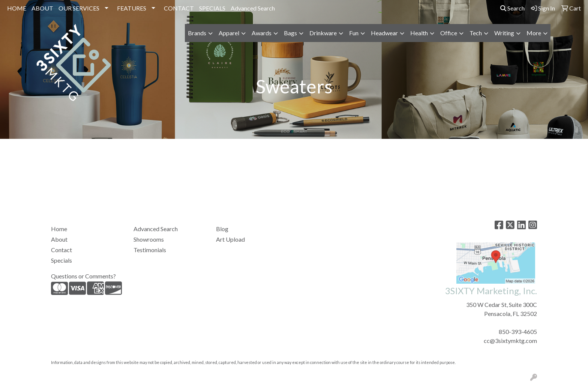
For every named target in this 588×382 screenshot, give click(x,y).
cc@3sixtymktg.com (510, 341)
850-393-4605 (518, 332)
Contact (61, 250)
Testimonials (150, 250)
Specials (61, 260)
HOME (17, 8)
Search (512, 8)
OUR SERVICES (79, 8)
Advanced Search (253, 8)
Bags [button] (290, 33)
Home (59, 229)
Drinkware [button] (323, 33)
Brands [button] (197, 33)
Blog (222, 229)
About (59, 239)
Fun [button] (354, 33)
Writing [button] (504, 33)
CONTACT (179, 8)
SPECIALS (212, 8)
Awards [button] (262, 33)
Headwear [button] (384, 33)
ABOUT (42, 8)
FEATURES (132, 8)
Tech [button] (476, 33)
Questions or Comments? (83, 276)
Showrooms (149, 239)
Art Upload (230, 239)
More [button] (534, 33)
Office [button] (449, 33)
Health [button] (419, 33)
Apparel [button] (229, 33)
